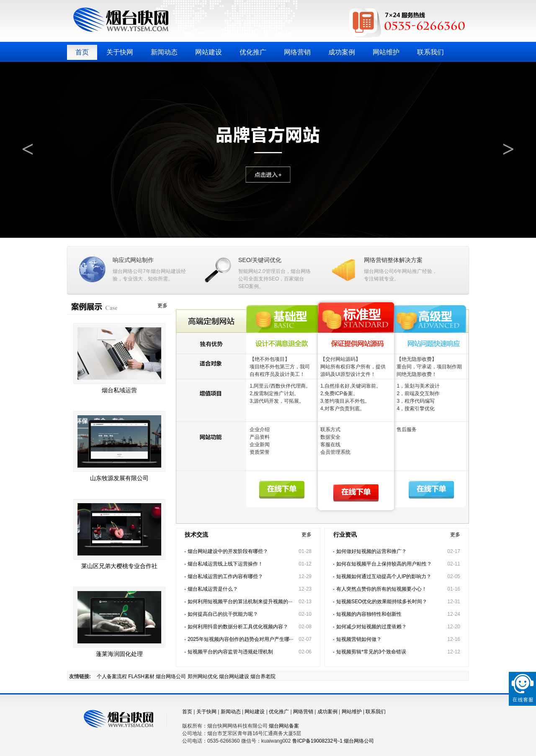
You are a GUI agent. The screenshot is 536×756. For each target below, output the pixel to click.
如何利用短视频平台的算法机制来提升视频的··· (240, 602)
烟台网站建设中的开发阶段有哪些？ (228, 551)
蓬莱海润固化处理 (119, 654)
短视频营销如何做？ (359, 639)
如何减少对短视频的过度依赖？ (371, 627)
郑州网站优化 (203, 676)
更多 (162, 306)
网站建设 (209, 52)
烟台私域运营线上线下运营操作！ (225, 564)
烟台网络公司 (128, 271)
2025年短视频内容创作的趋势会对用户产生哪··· (241, 639)
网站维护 (386, 52)
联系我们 (430, 52)
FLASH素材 (141, 676)
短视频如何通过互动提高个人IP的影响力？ (384, 576)
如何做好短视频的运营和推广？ (371, 551)
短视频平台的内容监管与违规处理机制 (230, 652)
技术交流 (196, 535)
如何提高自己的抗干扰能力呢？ (223, 614)
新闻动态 (164, 52)
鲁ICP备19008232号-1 (317, 741)
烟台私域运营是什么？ (213, 589)
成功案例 (342, 52)
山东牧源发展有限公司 (119, 478)
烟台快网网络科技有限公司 (121, 20)
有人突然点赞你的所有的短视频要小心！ (381, 589)
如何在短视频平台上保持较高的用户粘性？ (384, 564)
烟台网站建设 (166, 271)
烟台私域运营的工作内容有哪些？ (225, 576)
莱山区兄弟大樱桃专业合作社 (119, 566)
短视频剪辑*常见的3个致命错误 (371, 652)
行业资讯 (345, 535)
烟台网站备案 (284, 726)
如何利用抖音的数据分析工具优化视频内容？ (238, 627)
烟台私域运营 (119, 390)
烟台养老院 (263, 676)
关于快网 (120, 52)
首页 (82, 52)
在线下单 (281, 494)
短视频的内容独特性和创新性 (369, 614)
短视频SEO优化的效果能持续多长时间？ (382, 602)
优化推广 (253, 52)
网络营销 (297, 52)
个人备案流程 (112, 676)
